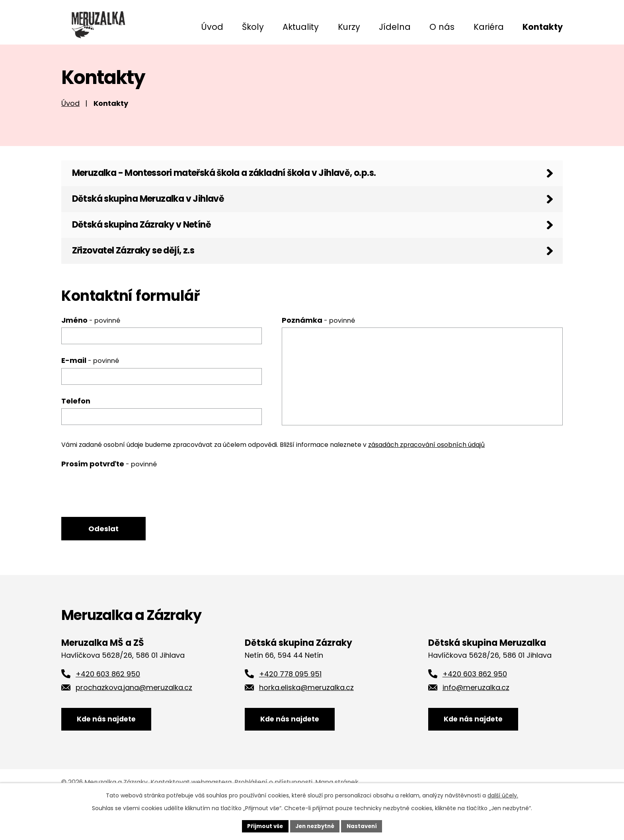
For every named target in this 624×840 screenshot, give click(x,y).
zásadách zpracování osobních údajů (426, 472)
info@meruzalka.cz (476, 717)
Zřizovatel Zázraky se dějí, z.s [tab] (142, 275)
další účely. (503, 795)
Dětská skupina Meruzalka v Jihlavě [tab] (161, 215)
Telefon (76, 428)
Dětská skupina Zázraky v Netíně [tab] (153, 245)
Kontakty (543, 27)
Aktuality (301, 27)
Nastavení (365, 826)
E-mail (90, 387)
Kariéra (489, 27)
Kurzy (349, 27)
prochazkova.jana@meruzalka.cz (134, 717)
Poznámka (318, 347)
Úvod (212, 27)
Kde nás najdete (112, 753)
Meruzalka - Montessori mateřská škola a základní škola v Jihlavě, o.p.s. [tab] (248, 184)
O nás (442, 27)
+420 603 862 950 (108, 703)
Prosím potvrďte (109, 491)
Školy (253, 27)
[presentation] (122, 516)
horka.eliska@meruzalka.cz (306, 717)
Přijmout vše (262, 826)
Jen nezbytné (315, 826)
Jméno (91, 347)
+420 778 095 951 (290, 703)
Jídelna (395, 27)
